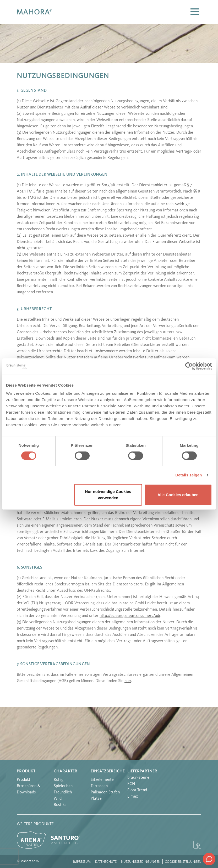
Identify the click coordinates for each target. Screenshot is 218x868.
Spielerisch (63, 786)
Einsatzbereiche (108, 771)
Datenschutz (106, 862)
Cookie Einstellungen (183, 862)
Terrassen (99, 786)
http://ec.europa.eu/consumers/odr (130, 616)
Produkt (26, 771)
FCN (131, 784)
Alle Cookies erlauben (178, 495)
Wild (58, 799)
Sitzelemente (102, 780)
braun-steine (138, 778)
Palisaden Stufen (105, 792)
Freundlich (63, 792)
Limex (133, 797)
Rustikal (61, 805)
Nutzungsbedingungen (141, 862)
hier (128, 681)
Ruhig (59, 780)
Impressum (82, 862)
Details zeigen (189, 475)
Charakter (66, 771)
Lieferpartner (142, 771)
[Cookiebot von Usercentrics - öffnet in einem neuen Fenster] (189, 366)
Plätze (96, 799)
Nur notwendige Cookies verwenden (108, 495)
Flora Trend (137, 790)
